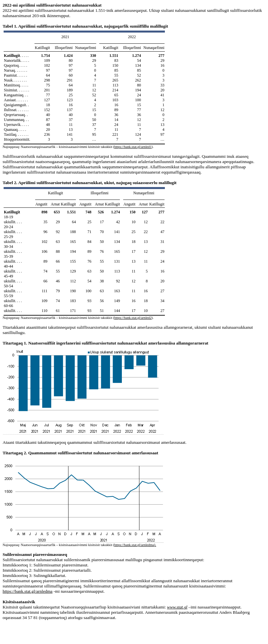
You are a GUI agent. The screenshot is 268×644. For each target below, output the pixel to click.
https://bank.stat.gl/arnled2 (133, 318)
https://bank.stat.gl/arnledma (134, 545)
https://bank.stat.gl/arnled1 (133, 147)
